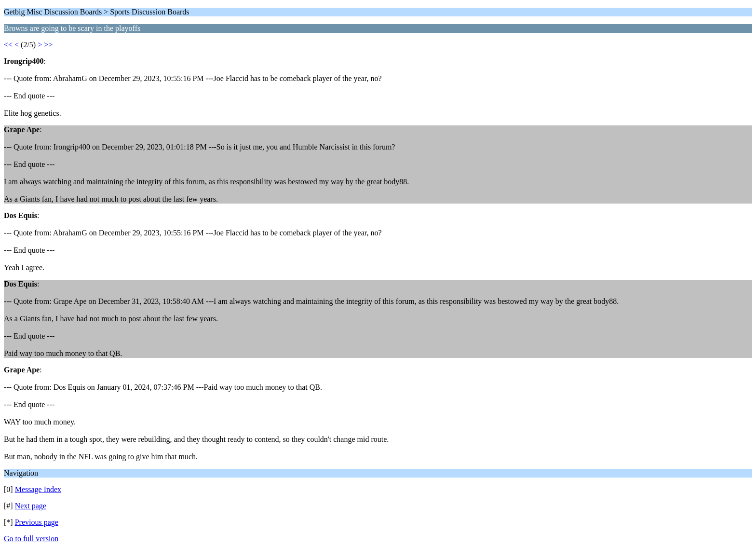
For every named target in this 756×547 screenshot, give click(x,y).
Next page (31, 506)
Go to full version (31, 539)
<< (8, 45)
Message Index (38, 489)
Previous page (37, 522)
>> (48, 45)
